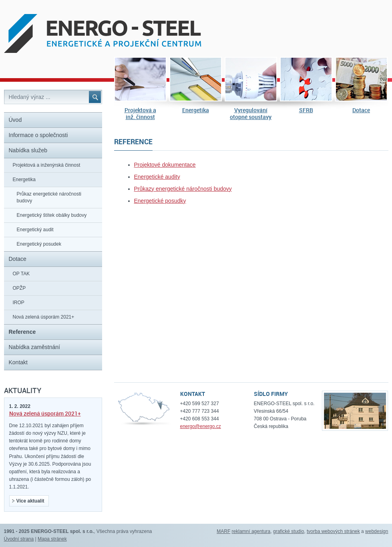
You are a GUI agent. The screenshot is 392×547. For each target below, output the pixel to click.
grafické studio (288, 531)
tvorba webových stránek (333, 531)
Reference (22, 332)
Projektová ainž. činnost (140, 114)
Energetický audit (35, 230)
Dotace (361, 110)
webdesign (377, 531)
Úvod (15, 120)
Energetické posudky (160, 201)
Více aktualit (28, 501)
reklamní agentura (251, 531)
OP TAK (21, 274)
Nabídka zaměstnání (34, 347)
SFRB (306, 110)
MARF (223, 531)
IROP (19, 303)
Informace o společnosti (38, 135)
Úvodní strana (19, 539)
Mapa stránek (52, 539)
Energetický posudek (39, 244)
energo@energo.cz (201, 426)
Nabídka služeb (28, 150)
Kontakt (18, 362)
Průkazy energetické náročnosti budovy (183, 189)
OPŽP (19, 288)
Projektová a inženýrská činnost (47, 165)
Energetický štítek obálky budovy (52, 215)
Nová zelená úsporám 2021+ (44, 317)
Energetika (196, 110)
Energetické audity (157, 177)
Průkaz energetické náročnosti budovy (49, 197)
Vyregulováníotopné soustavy (251, 114)
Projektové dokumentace (165, 165)
